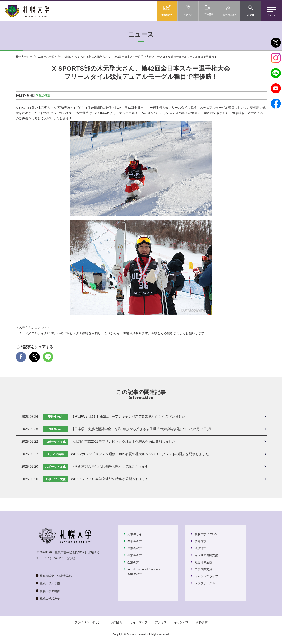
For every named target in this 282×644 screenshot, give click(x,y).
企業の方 (133, 562)
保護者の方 (135, 548)
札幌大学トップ (25, 57)
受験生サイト (136, 534)
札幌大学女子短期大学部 (56, 576)
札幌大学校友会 (50, 599)
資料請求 (202, 622)
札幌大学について (206, 534)
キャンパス (181, 622)
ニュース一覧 (46, 57)
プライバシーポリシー (89, 622)
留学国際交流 (203, 569)
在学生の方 (135, 541)
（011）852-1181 (53, 558)
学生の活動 (65, 57)
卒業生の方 (135, 555)
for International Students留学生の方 (144, 572)
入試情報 (200, 548)
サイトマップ (139, 622)
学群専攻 (200, 541)
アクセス (161, 622)
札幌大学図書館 (50, 591)
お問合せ (117, 622)
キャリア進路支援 (206, 555)
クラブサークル (205, 583)
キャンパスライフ (206, 576)
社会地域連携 (203, 562)
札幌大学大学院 (50, 583)
